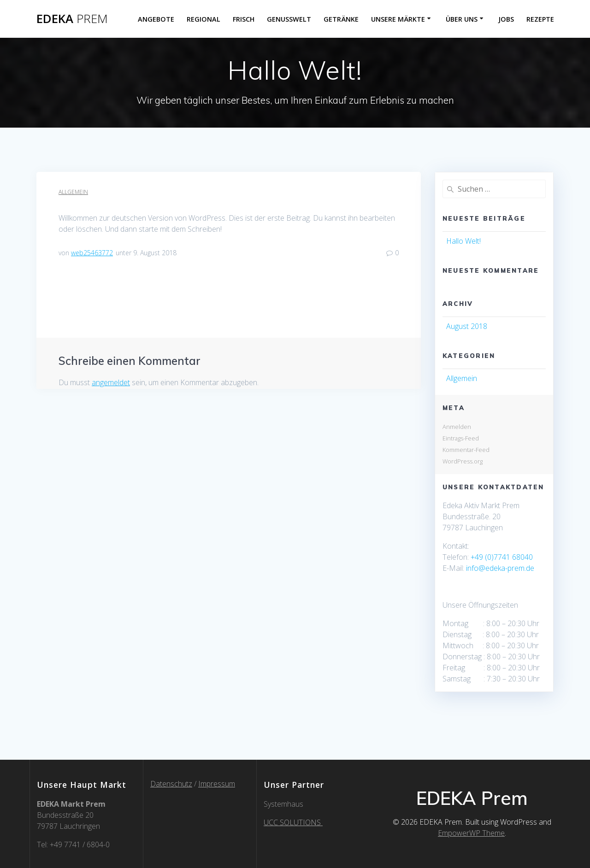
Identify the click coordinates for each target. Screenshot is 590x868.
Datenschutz (171, 784)
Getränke (341, 19)
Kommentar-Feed (466, 450)
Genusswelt (289, 19)
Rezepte (540, 19)
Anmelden (457, 427)
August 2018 (467, 326)
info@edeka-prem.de (500, 568)
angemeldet (111, 382)
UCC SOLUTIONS (293, 822)
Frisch (244, 19)
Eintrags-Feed (461, 438)
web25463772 (92, 253)
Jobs (506, 19)
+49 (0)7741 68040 (502, 557)
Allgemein (73, 192)
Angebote (156, 19)
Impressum (217, 784)
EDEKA (72, 19)
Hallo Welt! (463, 241)
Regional (204, 19)
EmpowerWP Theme (471, 833)
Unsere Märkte (398, 19)
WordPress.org (463, 461)
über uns (462, 19)
